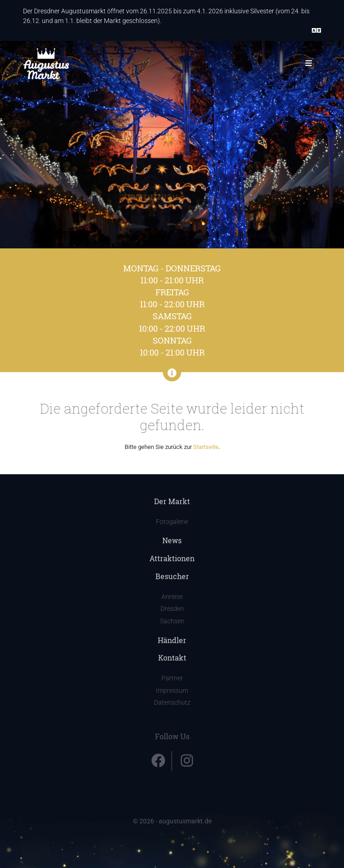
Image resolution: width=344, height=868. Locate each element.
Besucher (172, 576)
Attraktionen (172, 558)
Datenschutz (172, 703)
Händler (172, 640)
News (172, 540)
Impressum (172, 691)
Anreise (172, 597)
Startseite (206, 447)
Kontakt (172, 658)
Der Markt (172, 501)
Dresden (172, 609)
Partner (172, 678)
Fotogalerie (172, 522)
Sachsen (172, 621)
